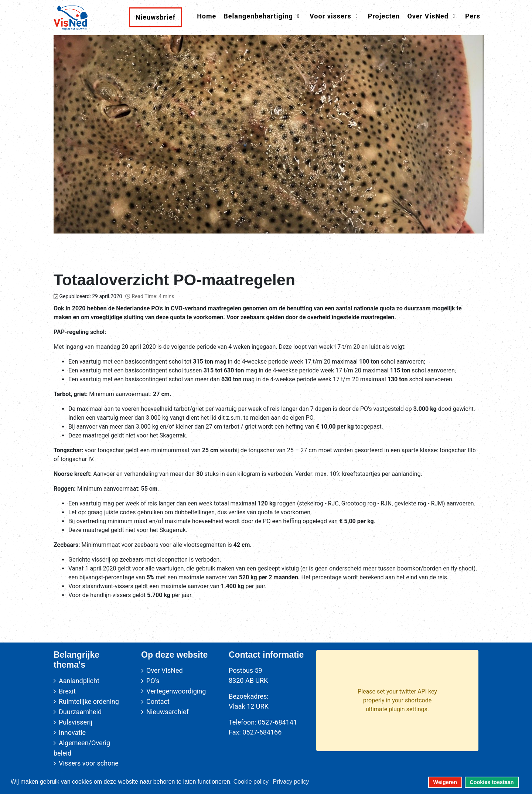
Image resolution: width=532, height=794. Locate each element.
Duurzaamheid (80, 712)
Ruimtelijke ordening (89, 701)
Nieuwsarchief (168, 712)
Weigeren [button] (445, 782)
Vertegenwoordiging (176, 691)
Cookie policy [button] (251, 782)
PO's (153, 681)
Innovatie (72, 732)
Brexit (67, 691)
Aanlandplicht (79, 681)
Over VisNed (165, 670)
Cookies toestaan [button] (492, 782)
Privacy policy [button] (291, 782)
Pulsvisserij (76, 722)
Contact (158, 701)
